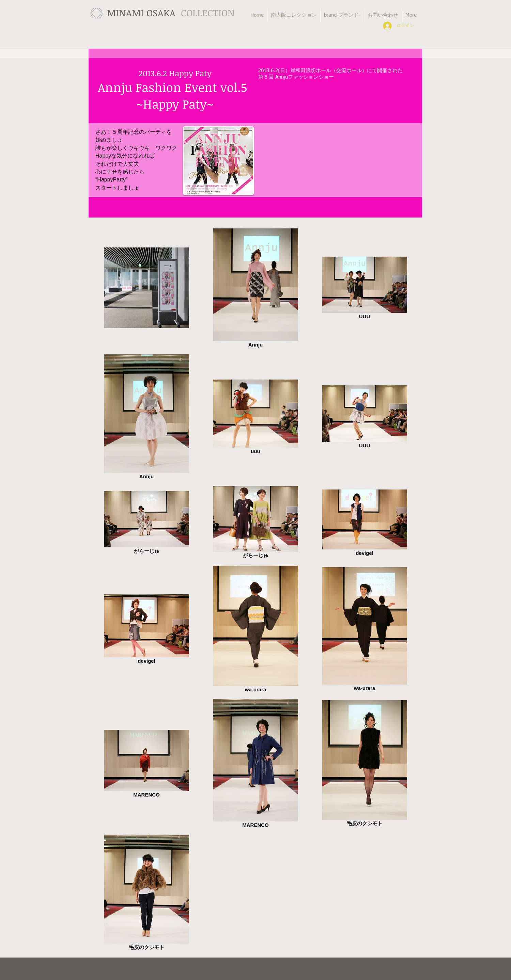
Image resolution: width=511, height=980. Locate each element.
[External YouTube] (337, 139)
